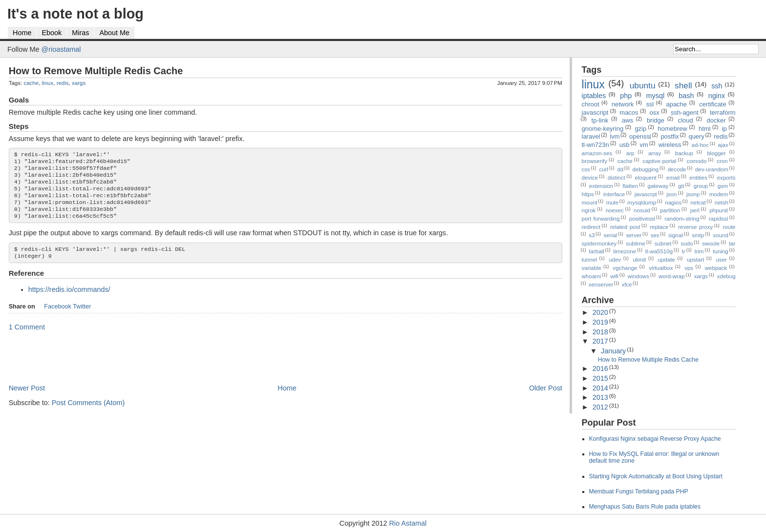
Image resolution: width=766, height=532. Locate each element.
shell (683, 85)
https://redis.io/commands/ (69, 301)
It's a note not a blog (75, 14)
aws (628, 120)
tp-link (600, 120)
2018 (600, 332)
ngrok (589, 210)
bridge (656, 120)
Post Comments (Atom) (88, 414)
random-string (682, 219)
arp (630, 153)
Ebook (52, 33)
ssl (650, 104)
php (626, 96)
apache (676, 104)
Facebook (58, 318)
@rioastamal (61, 49)
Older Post (546, 400)
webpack (716, 268)
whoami (592, 276)
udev (615, 260)
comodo (696, 161)
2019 (600, 322)
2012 (600, 407)
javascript (595, 113)
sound (721, 235)
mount (590, 203)
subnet (663, 244)
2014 (600, 388)
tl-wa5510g (659, 251)
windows (638, 276)
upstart (695, 260)
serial (611, 235)
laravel (591, 136)
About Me (114, 33)
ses (655, 235)
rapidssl (719, 219)
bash (686, 96)
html (704, 129)
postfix (670, 136)
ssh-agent (685, 113)
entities (698, 178)
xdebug (726, 276)
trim (699, 251)
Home (22, 33)
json (671, 194)
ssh (717, 86)
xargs (79, 83)
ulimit (639, 260)
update (667, 260)
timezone (625, 251)
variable (592, 268)
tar (732, 244)
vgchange (625, 268)
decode (677, 169)
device (590, 178)
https (588, 194)
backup (684, 153)
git (681, 186)
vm (644, 145)
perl (695, 210)
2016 (600, 368)
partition (670, 210)
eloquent (646, 178)
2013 (600, 397)
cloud (686, 120)
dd (620, 169)
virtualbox (661, 268)
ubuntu (643, 85)
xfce (627, 285)
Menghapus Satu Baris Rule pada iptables (645, 507)
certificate (713, 104)
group (701, 186)
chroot (591, 104)
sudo (687, 244)
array (655, 153)
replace (659, 227)
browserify (595, 161)
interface (614, 194)
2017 (600, 341)
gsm (723, 186)
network (623, 104)
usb (625, 145)
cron (722, 161)
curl (604, 169)
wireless (670, 145)
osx (655, 113)
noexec (615, 210)
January (613, 351)
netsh (722, 203)
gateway (658, 186)
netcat (698, 203)
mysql (656, 96)
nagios (673, 203)
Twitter (82, 318)
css (586, 169)
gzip (640, 129)
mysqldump (642, 203)
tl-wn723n (596, 145)
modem (719, 194)
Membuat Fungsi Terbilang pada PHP (639, 491)
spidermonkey (599, 244)
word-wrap (672, 276)
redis (63, 83)
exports (726, 178)
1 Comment (27, 339)
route (729, 227)
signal (676, 235)
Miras (80, 33)
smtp (698, 235)
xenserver (601, 285)
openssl (640, 136)
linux (48, 83)
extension (601, 186)
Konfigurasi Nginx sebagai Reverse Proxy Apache (655, 439)
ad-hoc (700, 145)
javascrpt (646, 194)
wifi (614, 276)
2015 (600, 378)
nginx (717, 96)
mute (613, 203)
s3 (592, 235)
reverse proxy (695, 227)
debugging (645, 169)
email (673, 178)
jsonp (693, 194)
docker (716, 120)
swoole (711, 244)
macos (629, 113)
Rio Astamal (408, 523)
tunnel (589, 260)
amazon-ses (597, 153)
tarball (596, 251)
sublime (636, 244)
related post (625, 227)
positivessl (642, 219)
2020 (600, 312)
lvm (615, 136)
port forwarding (601, 219)
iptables (594, 96)
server (634, 235)
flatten (630, 186)
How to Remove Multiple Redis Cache (96, 71)
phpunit (719, 210)
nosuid (642, 210)
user (721, 260)
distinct (617, 178)
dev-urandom (712, 169)
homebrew (672, 129)
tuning (720, 251)
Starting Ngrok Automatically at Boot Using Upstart (656, 476)
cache (31, 83)
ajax (723, 145)
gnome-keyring (603, 129)
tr (684, 251)
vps (689, 268)
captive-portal (659, 161)
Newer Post (27, 400)
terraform (723, 113)
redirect (591, 227)
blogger (716, 153)
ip (724, 129)
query (696, 136)
